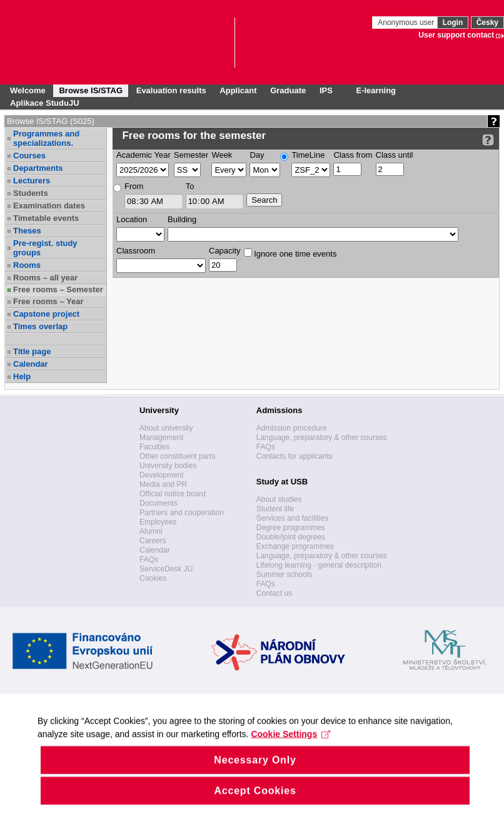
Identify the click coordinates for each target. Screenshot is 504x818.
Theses (27, 231)
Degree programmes (291, 528)
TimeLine (308, 155)
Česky (487, 23)
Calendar (31, 364)
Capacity (225, 251)
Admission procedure (292, 428)
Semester (191, 155)
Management (161, 437)
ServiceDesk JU (166, 569)
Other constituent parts (177, 456)
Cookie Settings (290, 751)
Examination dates (49, 206)
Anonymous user (407, 23)
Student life (275, 509)
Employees (158, 522)
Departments (38, 168)
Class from (353, 155)
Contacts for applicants (295, 456)
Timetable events (46, 218)
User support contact (456, 35)
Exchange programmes (295, 546)
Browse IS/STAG (91, 90)
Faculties (154, 447)
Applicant (238, 90)
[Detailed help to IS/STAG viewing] (488, 140)
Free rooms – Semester (58, 289)
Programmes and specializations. (46, 138)
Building (182, 219)
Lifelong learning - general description (319, 565)
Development (162, 475)
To (190, 186)
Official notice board (173, 494)
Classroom (136, 251)
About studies (279, 499)
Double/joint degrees (291, 537)
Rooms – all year (45, 278)
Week (222, 155)
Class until (395, 155)
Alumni (151, 531)
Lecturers (32, 181)
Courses (29, 156)
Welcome (28, 90)
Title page (32, 351)
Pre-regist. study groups (45, 248)
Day (257, 155)
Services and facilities (292, 518)
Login (453, 23)
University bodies (168, 466)
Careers (153, 541)
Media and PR (163, 484)
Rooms (27, 265)
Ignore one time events (290, 253)
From (134, 186)
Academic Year (144, 155)
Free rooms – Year (48, 301)
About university (166, 428)
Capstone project (46, 314)
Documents (159, 503)
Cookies (153, 578)
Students (31, 193)
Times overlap (40, 326)
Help (22, 376)
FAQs (149, 560)
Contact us (274, 593)
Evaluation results (171, 90)
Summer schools (284, 575)
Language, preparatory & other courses (322, 437)
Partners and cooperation (182, 513)
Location (132, 219)
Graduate (288, 90)
